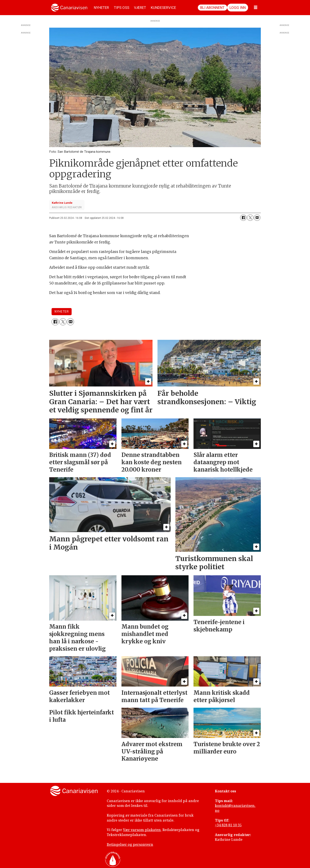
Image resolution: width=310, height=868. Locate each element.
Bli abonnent (212, 8)
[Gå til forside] (69, 8)
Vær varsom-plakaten (142, 830)
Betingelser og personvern (130, 844)
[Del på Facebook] (243, 218)
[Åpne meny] (256, 8)
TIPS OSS (122, 8)
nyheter (62, 312)
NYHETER (101, 8)
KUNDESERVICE (163, 8)
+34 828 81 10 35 (228, 825)
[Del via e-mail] (257, 218)
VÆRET (140, 8)
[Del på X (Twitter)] (250, 218)
